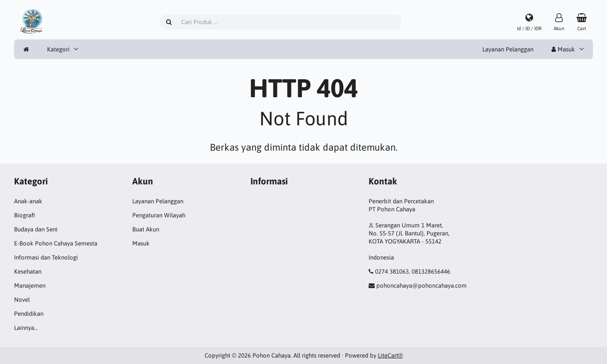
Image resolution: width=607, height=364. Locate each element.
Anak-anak (28, 201)
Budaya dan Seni (36, 229)
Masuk (563, 49)
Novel (22, 300)
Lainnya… (26, 328)
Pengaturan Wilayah (159, 215)
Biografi (25, 215)
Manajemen (30, 285)
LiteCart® (390, 355)
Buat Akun (146, 229)
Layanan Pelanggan (508, 49)
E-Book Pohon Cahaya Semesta (56, 243)
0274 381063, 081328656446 (413, 271)
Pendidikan (29, 314)
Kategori (58, 49)
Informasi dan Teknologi (46, 257)
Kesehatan (28, 271)
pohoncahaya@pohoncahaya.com (421, 285)
